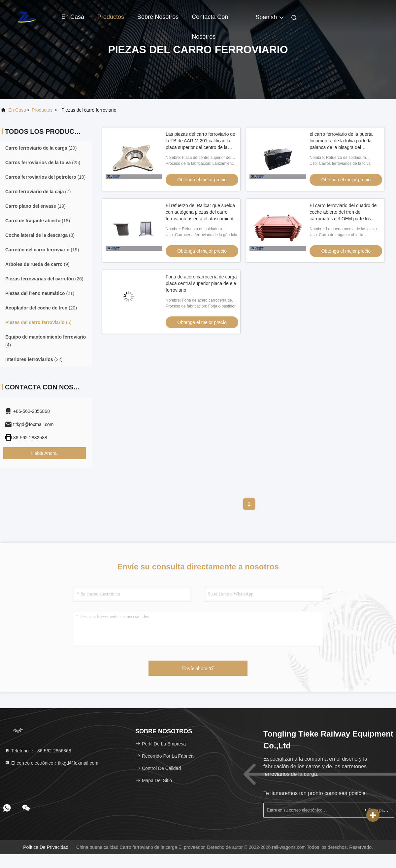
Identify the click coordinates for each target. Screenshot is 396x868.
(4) (46, 341)
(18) (38, 221)
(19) (35, 206)
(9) (37, 264)
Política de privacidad (46, 847)
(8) (40, 235)
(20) (41, 148)
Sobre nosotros (158, 17)
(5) (38, 322)
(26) (44, 279)
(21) (40, 293)
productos (42, 110)
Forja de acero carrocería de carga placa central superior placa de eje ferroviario (201, 283)
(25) (43, 163)
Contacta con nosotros (210, 20)
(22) (34, 359)
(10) (46, 177)
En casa (73, 17)
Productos (111, 17)
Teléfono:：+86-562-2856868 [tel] (38, 751)
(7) (38, 192)
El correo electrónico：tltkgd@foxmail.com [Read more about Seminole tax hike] (51, 763)
